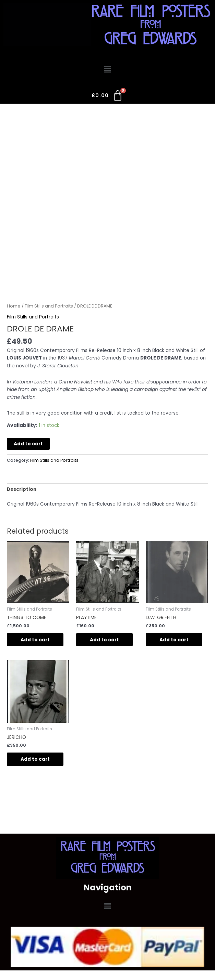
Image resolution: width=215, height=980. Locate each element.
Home (14, 306)
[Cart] (107, 97)
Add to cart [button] (35, 640)
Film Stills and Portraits (49, 306)
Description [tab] (22, 489)
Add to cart (28, 444)
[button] (107, 69)
